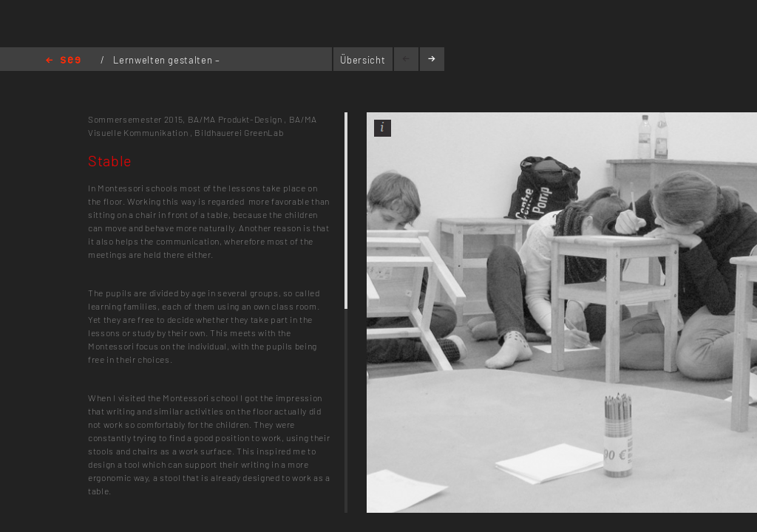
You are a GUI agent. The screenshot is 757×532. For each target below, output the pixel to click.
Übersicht (363, 60)
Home (63, 61)
